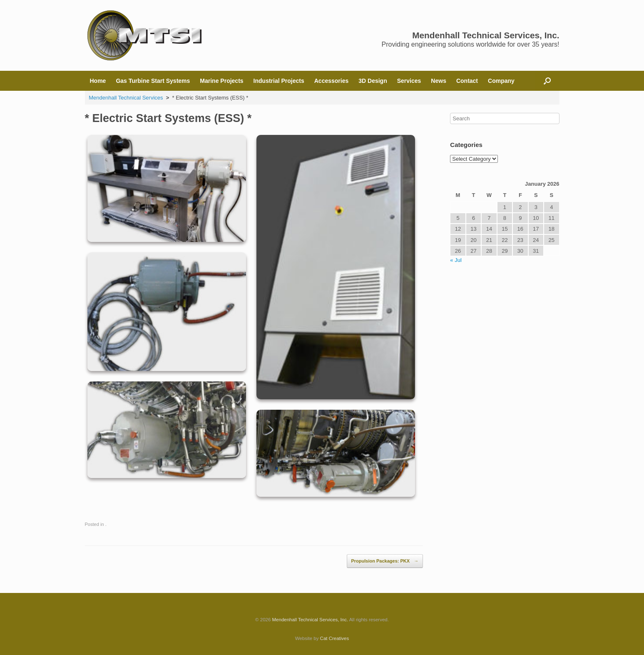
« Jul (456, 260)
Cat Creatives (335, 638)
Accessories (332, 81)
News (439, 81)
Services (409, 81)
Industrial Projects (279, 81)
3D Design (373, 81)
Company (501, 81)
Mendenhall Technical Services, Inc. (310, 620)
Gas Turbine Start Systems (153, 81)
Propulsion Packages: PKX (385, 561)
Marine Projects (221, 81)
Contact (467, 81)
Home (98, 81)
